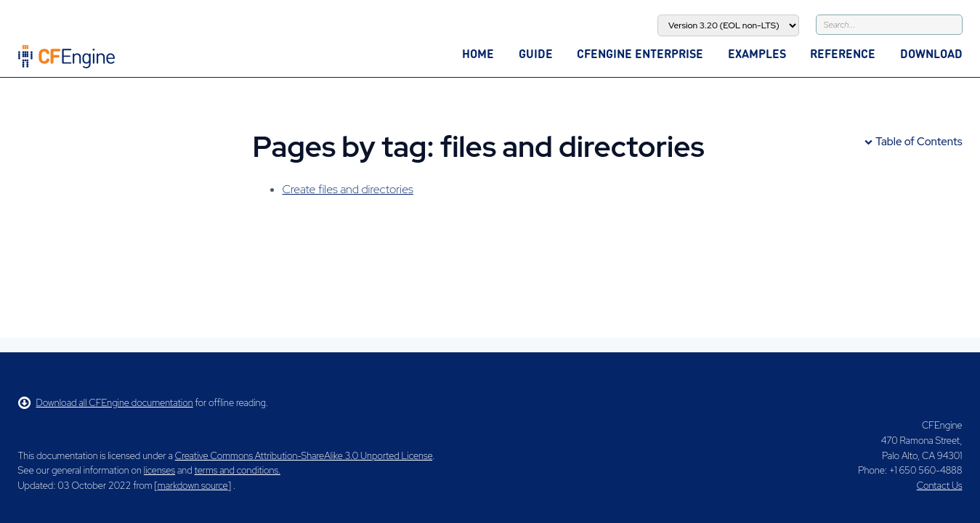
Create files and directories (348, 189)
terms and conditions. (238, 470)
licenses (159, 470)
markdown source (193, 486)
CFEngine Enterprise (640, 53)
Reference (843, 53)
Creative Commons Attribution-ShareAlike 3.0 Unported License (304, 456)
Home (478, 53)
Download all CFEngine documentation (106, 403)
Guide (536, 53)
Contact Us (940, 486)
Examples (757, 53)
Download (931, 53)
